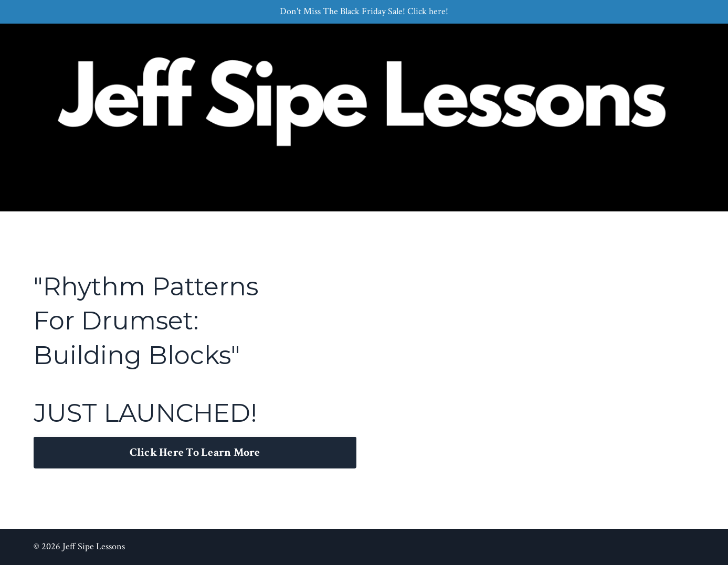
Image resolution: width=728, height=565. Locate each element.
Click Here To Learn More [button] (195, 452)
